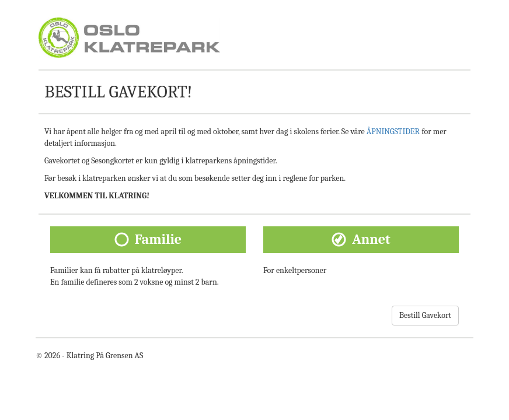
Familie (158, 239)
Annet (371, 239)
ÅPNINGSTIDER (393, 132)
